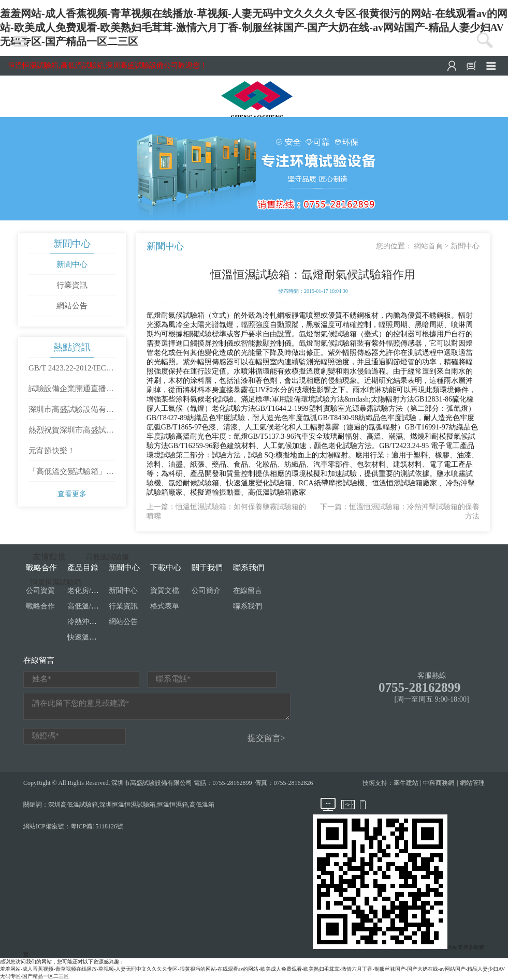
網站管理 (472, 783)
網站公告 (72, 306)
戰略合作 (40, 606)
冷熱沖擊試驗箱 (93, 622)
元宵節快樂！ (52, 451)
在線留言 (248, 591)
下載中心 (166, 568)
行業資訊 (72, 285)
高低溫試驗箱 (107, 557)
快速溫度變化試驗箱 (100, 637)
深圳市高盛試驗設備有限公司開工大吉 (71, 412)
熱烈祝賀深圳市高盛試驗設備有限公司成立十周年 (71, 433)
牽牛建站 (406, 783)
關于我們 (207, 568)
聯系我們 (249, 568)
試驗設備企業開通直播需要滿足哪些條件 (71, 392)
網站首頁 (428, 246)
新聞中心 (72, 244)
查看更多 (72, 494)
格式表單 (165, 606)
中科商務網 (439, 783)
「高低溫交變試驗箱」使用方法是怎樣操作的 (71, 474)
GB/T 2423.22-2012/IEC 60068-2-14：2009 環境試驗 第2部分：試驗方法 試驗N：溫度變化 (71, 371)
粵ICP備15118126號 (97, 826)
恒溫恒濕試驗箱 (56, 582)
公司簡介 (206, 591)
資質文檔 (165, 591)
